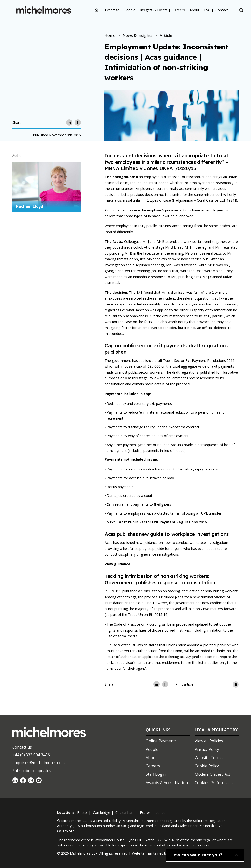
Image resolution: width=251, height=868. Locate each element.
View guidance (118, 564)
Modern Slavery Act (212, 774)
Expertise (112, 10)
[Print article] (236, 684)
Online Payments (161, 741)
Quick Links (158, 730)
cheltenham (125, 813)
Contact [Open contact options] (222, 10)
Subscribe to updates (32, 771)
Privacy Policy (207, 749)
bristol (82, 813)
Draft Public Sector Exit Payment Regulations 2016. (163, 522)
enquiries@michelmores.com (38, 763)
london (162, 813)
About (195, 10)
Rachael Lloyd (30, 206)
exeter (145, 813)
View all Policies (209, 741)
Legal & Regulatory (216, 730)
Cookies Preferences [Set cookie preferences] (214, 783)
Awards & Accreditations (168, 783)
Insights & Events (154, 10)
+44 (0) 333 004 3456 (31, 755)
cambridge (101, 813)
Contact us (22, 747)
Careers (179, 10)
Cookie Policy (207, 766)
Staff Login (156, 774)
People (130, 10)
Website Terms (209, 758)
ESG (207, 10)
